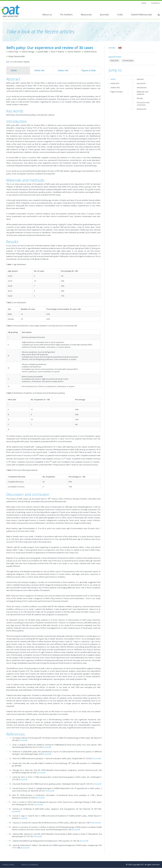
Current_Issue (128, 61)
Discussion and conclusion (143, 104)
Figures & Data (89, 70)
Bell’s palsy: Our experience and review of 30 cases (50, 48)
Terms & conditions (30, 865)
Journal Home (115, 57)
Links (120, 14)
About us (47, 14)
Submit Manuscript (141, 14)
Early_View (114, 61)
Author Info (63, 70)
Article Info (39, 70)
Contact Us (155, 3)
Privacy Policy (8, 865)
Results (140, 98)
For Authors (66, 14)
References (142, 109)
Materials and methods (143, 93)
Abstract (140, 79)
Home (144, 3)
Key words (141, 83)
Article (14, 70)
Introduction (142, 87)
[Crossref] (23, 740)
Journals (104, 14)
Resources (86, 14)
